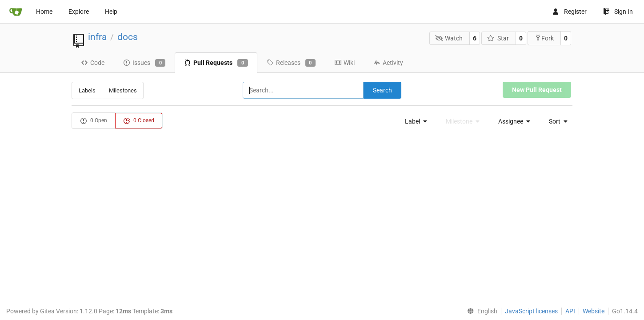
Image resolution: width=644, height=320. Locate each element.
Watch (449, 38)
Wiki (344, 63)
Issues (144, 63)
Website (594, 311)
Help (111, 12)
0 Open (94, 121)
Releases (291, 63)
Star (498, 38)
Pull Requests (216, 63)
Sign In (618, 12)
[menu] (414, 121)
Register (569, 12)
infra (97, 37)
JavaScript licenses (531, 311)
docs (128, 37)
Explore (79, 12)
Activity (388, 63)
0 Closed (139, 121)
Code (93, 63)
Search (382, 90)
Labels (87, 90)
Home (44, 12)
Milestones (123, 90)
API (570, 311)
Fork (544, 38)
